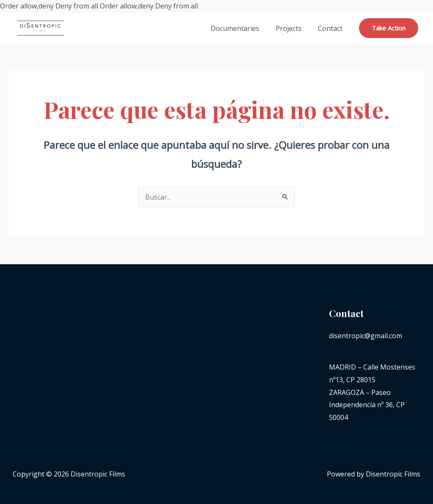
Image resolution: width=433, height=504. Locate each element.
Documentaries (242, 28)
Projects (293, 28)
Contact (332, 28)
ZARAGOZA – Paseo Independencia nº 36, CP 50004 (367, 405)
